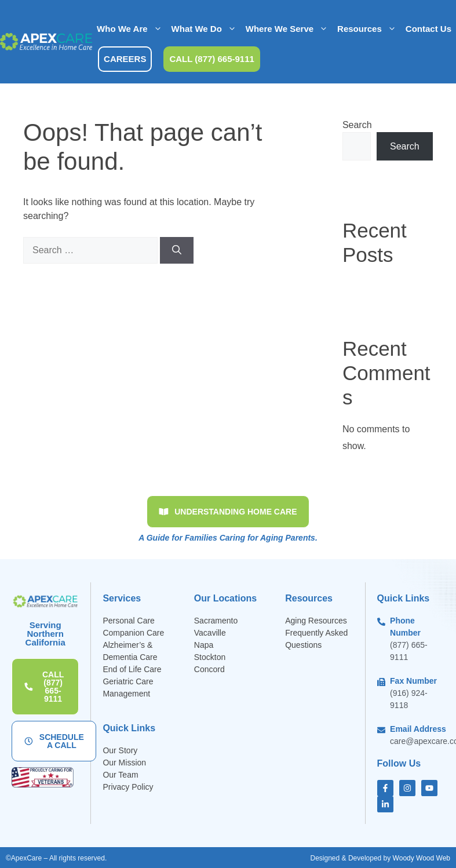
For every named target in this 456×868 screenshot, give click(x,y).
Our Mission (124, 763)
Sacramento (216, 621)
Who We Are (132, 29)
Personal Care (129, 621)
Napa (204, 645)
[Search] (177, 250)
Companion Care (133, 633)
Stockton (210, 657)
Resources (369, 29)
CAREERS (125, 59)
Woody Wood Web (422, 858)
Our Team (120, 775)
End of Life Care (132, 669)
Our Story (120, 750)
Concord (209, 669)
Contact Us (428, 29)
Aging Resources (316, 621)
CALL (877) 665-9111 (211, 59)
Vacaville (210, 633)
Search (357, 125)
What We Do (206, 29)
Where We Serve (289, 29)
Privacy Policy (128, 787)
